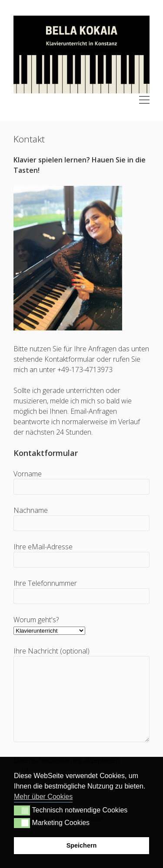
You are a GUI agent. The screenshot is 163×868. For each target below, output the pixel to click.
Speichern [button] (82, 845)
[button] (22, 810)
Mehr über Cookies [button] (43, 797)
